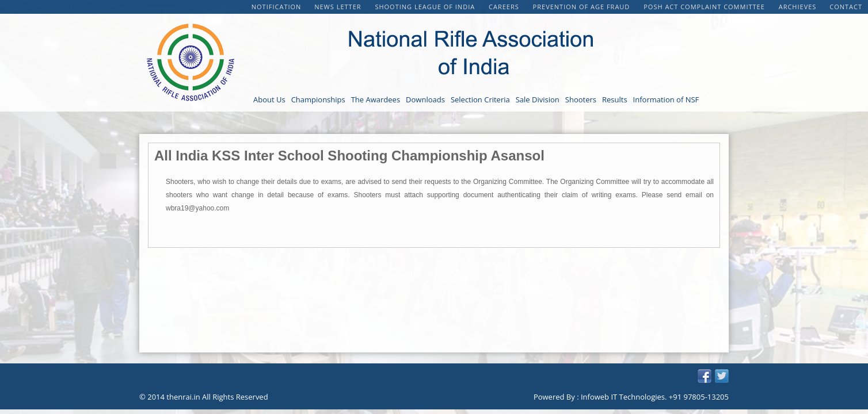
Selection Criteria (480, 99)
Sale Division (538, 99)
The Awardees (376, 99)
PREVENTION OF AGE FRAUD (583, 7)
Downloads (425, 99)
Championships (318, 99)
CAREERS (505, 7)
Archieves (798, 7)
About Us (269, 99)
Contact (846, 7)
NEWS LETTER (339, 7)
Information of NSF (666, 99)
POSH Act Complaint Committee (705, 7)
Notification (277, 7)
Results (615, 99)
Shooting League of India (426, 7)
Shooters (581, 99)
